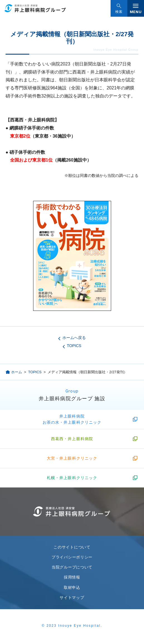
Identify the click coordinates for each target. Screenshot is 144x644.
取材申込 (72, 587)
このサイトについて (72, 547)
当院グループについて (72, 567)
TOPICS (74, 346)
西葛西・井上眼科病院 (72, 439)
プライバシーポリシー (72, 557)
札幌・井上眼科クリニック (72, 478)
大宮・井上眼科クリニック (72, 458)
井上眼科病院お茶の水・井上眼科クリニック (72, 419)
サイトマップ (72, 597)
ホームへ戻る (74, 338)
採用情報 (72, 577)
